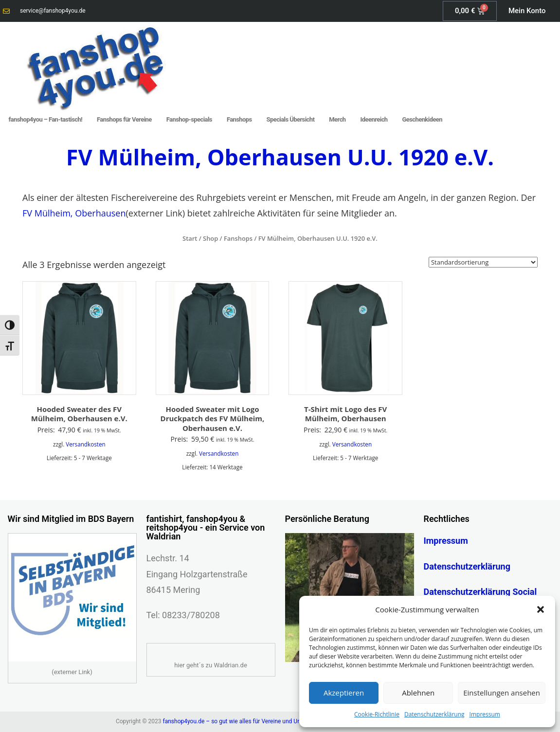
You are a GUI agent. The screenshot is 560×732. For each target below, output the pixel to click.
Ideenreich (374, 119)
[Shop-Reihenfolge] (483, 262)
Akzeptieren (344, 693)
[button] (541, 609)
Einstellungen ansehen (502, 693)
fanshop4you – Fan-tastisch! (46, 119)
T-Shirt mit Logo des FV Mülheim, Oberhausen (345, 414)
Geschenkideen (423, 119)
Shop (210, 238)
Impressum (485, 714)
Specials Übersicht (291, 119)
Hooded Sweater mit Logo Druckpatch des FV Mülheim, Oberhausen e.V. (213, 419)
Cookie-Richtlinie (377, 714)
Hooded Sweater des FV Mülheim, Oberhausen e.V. (79, 414)
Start (190, 238)
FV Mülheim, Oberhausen (74, 213)
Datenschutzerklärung (434, 714)
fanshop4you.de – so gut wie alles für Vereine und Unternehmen (246, 721)
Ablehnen (418, 693)
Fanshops (239, 119)
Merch (337, 119)
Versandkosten (85, 444)
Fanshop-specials (189, 119)
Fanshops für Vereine (124, 119)
